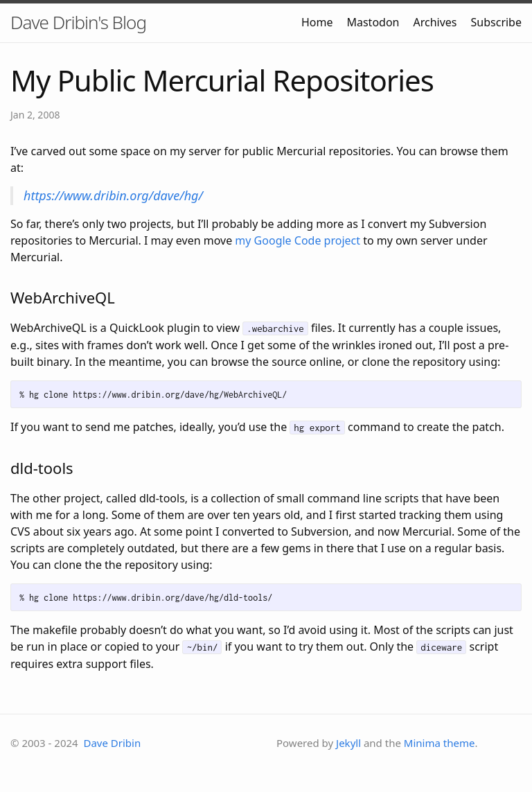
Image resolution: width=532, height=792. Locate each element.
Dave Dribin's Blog (78, 22)
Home (317, 22)
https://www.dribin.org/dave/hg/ (113, 195)
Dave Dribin (112, 743)
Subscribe (496, 22)
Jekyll (348, 743)
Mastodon (373, 22)
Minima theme (440, 743)
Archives (435, 22)
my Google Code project (298, 240)
